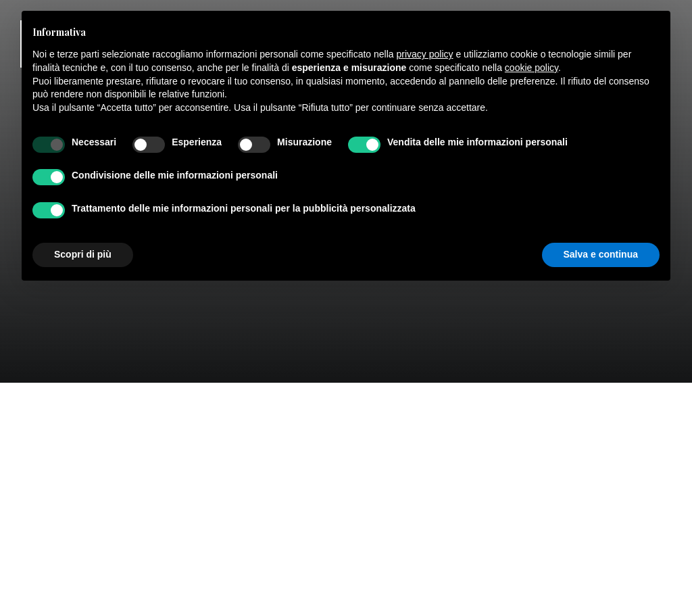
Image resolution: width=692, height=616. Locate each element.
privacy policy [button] (425, 54)
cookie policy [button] (532, 68)
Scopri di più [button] (83, 254)
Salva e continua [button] (601, 254)
